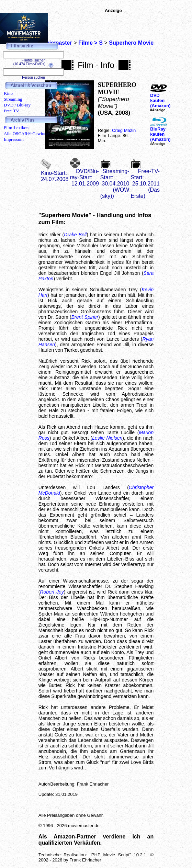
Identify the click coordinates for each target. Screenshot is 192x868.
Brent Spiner (85, 317)
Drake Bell (75, 235)
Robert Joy (52, 592)
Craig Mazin (124, 130)
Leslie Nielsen (107, 438)
